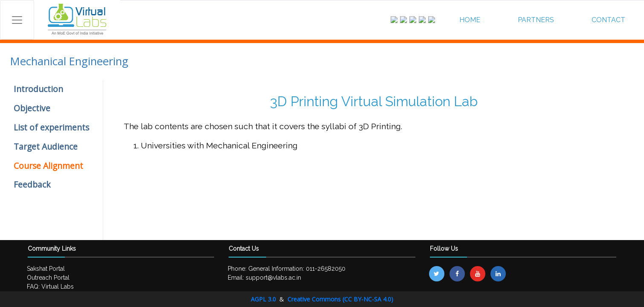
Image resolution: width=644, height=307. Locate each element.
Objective (32, 108)
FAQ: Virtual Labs (50, 287)
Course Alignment (48, 166)
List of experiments (51, 127)
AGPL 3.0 (264, 299)
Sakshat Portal (46, 269)
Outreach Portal (48, 278)
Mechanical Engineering (69, 61)
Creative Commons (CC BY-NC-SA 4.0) (340, 299)
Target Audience (46, 146)
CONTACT (608, 20)
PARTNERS (536, 20)
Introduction (38, 89)
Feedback (32, 184)
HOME (470, 20)
